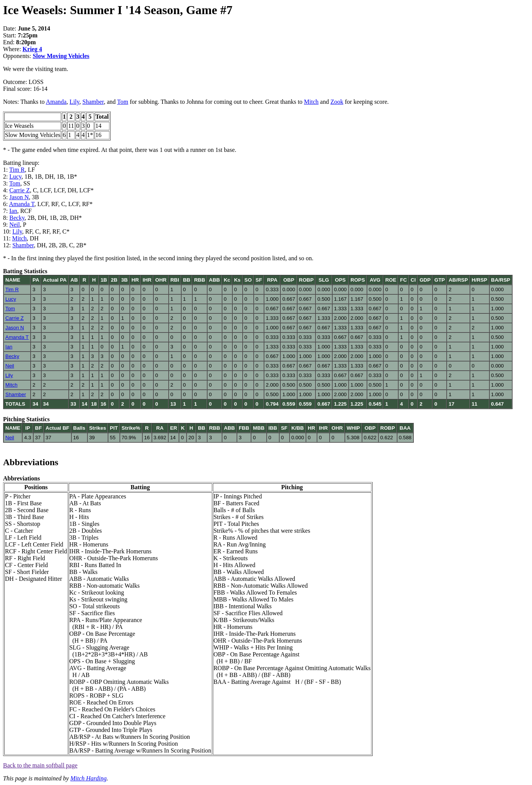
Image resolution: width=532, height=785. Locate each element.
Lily (74, 102)
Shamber (93, 102)
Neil (14, 225)
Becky (17, 218)
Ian (13, 211)
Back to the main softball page (40, 765)
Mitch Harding (88, 778)
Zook (337, 102)
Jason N (19, 197)
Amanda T (22, 204)
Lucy (15, 177)
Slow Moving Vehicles (61, 56)
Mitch (311, 102)
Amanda (56, 102)
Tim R (17, 170)
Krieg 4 (32, 49)
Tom (123, 102)
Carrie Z (19, 190)
